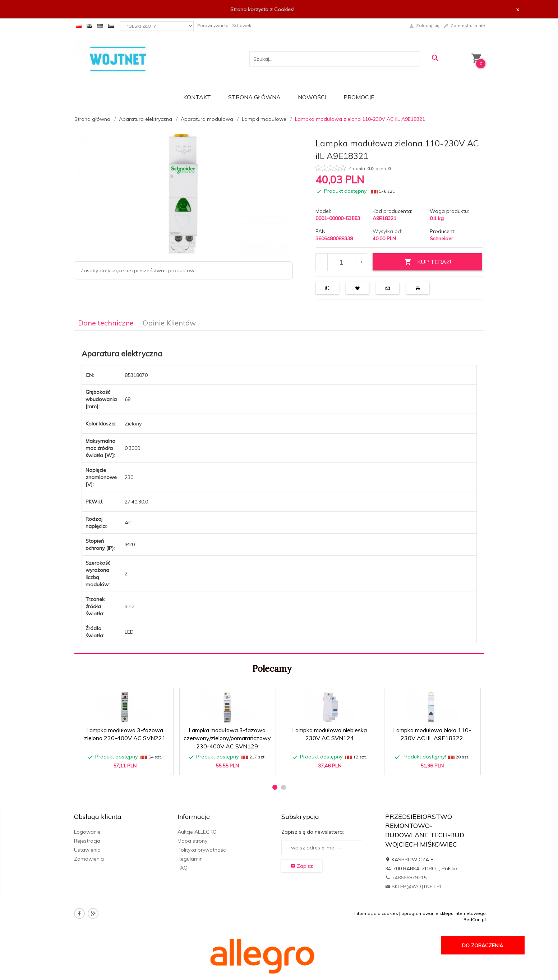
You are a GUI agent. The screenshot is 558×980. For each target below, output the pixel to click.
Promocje (359, 97)
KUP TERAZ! (428, 262)
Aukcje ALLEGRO (197, 832)
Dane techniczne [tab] (106, 323)
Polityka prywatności (202, 850)
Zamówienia (89, 859)
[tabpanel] (279, 492)
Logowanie (87, 832)
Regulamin (190, 859)
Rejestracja (87, 841)
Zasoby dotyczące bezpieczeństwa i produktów (137, 270)
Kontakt (197, 97)
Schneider (441, 238)
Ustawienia (87, 850)
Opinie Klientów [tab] (169, 323)
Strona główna (254, 97)
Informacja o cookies (376, 913)
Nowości (312, 97)
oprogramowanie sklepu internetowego (444, 913)
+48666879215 (406, 878)
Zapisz (302, 866)
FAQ (183, 868)
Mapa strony (192, 841)
